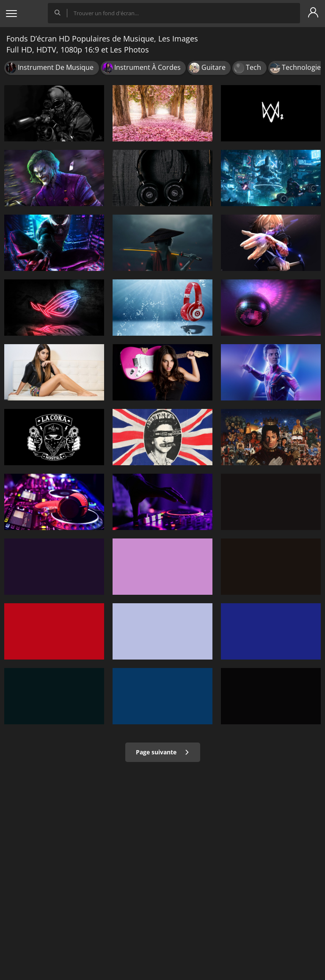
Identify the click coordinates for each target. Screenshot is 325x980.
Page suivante (163, 752)
